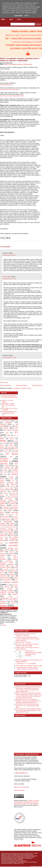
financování (14, 495)
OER (9, 448)
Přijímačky (4, 463)
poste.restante (7, 277)
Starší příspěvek (37, 385)
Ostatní (14, 450)
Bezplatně (9, 422)
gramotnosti (14, 497)
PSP (11, 457)
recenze (2, 566)
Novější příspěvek (5, 385)
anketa (2, 479)
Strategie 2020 (9, 467)
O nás (19, 19)
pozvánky (13, 545)
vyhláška (10, 589)
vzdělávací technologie (7, 593)
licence (16, 520)
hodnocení (9, 499)
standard (3, 574)
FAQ (7, 433)
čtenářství (3, 603)
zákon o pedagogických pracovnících (9, 597)
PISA (16, 452)
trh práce (15, 585)
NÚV (11, 445)
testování (7, 580)
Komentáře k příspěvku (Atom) (22, 388)
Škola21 (13, 603)
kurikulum (8, 520)
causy (2, 480)
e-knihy (11, 490)
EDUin (6, 64)
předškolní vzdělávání (7, 564)
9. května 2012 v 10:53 (9, 358)
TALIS (2, 469)
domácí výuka (10, 486)
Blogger (34, 866)
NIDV (12, 443)
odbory (2, 534)
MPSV (12, 439)
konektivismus (10, 514)
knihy (2, 512)
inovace (16, 505)
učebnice (7, 587)
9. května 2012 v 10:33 (9, 279)
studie (13, 576)
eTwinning (15, 491)
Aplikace (7, 421)
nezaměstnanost (5, 530)
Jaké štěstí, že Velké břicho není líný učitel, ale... (8, 405)
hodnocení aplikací (7, 500)
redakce (12, 566)
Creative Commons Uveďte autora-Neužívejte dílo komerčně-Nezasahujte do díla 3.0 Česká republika (27, 802)
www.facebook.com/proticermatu (10, 90)
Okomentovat (4, 382)
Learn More (18, 16)
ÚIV (4, 600)
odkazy (11, 534)
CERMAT (3, 424)
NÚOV (2, 445)
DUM (2, 426)
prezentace (6, 550)
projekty (3, 555)
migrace (12, 523)
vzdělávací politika (7, 591)
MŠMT (3, 19)
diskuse (2, 484)
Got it (27, 16)
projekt (11, 553)
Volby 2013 (14, 472)
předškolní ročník (6, 563)
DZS (17, 426)
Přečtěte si (5, 461)
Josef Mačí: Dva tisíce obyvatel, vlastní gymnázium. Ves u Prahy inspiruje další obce (27, 706)
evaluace (6, 493)
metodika (3, 523)
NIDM (4, 443)
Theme (3, 862)
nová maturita (13, 64)
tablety (16, 578)
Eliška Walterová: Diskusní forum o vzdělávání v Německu (26, 635)
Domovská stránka (21, 385)
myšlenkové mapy (10, 527)
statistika (12, 574)
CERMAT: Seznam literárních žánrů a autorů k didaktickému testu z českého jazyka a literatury (28, 639)
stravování (3, 576)
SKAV (16, 465)
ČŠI (12, 602)
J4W (22, 863)
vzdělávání (3, 594)
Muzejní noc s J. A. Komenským (26, 663)
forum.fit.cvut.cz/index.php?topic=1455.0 (12, 96)
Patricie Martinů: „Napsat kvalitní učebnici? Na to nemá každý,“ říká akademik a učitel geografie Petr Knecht (28, 710)
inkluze (3, 505)
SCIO (7, 465)
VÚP (5, 474)
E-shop (4, 625)
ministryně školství (7, 525)
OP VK (16, 448)
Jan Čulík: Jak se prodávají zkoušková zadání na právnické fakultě (27, 645)
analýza (11, 477)
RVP (16, 463)
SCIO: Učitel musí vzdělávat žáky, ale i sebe (29, 666)
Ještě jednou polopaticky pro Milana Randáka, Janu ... (10, 397)
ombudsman (4, 536)
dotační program (5, 488)
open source (4, 537)
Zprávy (15, 474)
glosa (6, 497)
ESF (16, 428)
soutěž (11, 572)
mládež (2, 527)
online (13, 536)
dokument (14, 484)
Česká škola (5, 853)
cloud (13, 481)
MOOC (2, 439)
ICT (16, 432)
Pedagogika (4, 459)
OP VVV (6, 450)
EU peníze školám (11, 430)
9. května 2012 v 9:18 (9, 255)
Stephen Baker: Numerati (23, 642)
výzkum (15, 594)
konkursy (16, 516)
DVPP (10, 426)
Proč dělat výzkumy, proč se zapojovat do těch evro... (9, 413)
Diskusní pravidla (19, 790)
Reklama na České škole (21, 787)
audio (12, 479)
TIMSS (16, 469)
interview (6, 509)
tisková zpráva (28, 64)
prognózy (12, 552)
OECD (2, 448)
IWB (9, 435)
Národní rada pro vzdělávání (8, 447)
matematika (8, 522)
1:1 (1, 421)
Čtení (11, 19)
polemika (20, 64)
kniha (10, 510)
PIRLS (9, 452)
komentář (15, 512)
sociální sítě (4, 571)
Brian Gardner (12, 862)
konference (4, 516)
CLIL (14, 424)
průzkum (15, 559)
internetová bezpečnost (11, 507)
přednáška (9, 561)
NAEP (16, 441)
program (3, 553)
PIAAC (2, 452)
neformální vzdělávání (7, 529)
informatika (12, 504)
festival (2, 495)
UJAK (6, 470)
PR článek (12, 454)
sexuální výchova (9, 569)
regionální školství (5, 568)
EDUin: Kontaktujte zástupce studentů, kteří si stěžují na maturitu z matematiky (20, 60)
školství (4, 605)
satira (16, 568)
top (8, 585)
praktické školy (13, 548)
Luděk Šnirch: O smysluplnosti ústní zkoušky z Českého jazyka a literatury (33, 653)
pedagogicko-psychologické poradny (9, 540)
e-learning (3, 491)
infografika (3, 502)
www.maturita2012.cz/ (7, 85)
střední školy (5, 578)
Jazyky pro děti (11, 437)
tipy (17, 580)
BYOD (16, 421)
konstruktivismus (7, 518)
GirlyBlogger (8, 863)
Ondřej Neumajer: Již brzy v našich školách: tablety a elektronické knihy (27, 668)
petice (2, 543)
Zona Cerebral (32, 862)
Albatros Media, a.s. (22, 773)
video (16, 587)
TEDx (9, 469)
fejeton (14, 493)
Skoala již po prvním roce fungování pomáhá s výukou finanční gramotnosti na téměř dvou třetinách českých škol (28, 701)
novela (16, 530)
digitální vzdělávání (7, 482)
